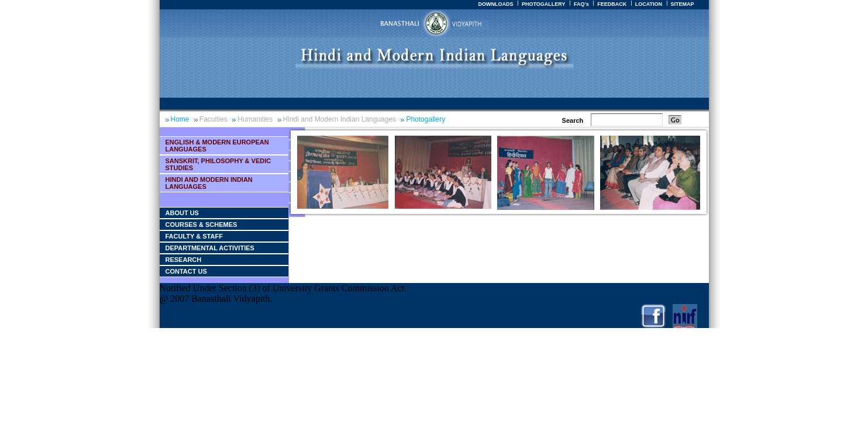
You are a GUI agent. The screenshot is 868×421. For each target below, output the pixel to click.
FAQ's (581, 4)
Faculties (213, 119)
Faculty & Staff (194, 236)
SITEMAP (682, 4)
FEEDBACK (612, 4)
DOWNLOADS (495, 4)
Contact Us (186, 271)
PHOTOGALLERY (544, 4)
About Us (182, 213)
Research (184, 260)
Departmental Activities (210, 248)
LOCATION (649, 4)
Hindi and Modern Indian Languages (340, 119)
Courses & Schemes (201, 225)
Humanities (255, 119)
